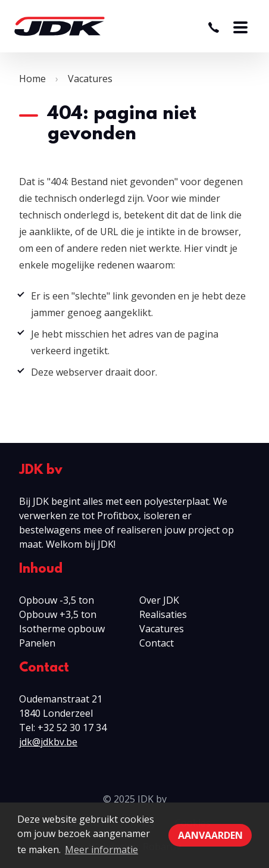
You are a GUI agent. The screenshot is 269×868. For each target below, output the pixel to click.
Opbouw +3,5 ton (58, 614)
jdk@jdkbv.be (48, 742)
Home (32, 79)
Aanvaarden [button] (210, 835)
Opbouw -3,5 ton (57, 600)
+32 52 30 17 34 (72, 728)
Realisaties (163, 614)
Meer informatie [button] (101, 850)
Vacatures (90, 79)
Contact (157, 643)
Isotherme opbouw (62, 629)
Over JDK (159, 600)
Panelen (37, 643)
